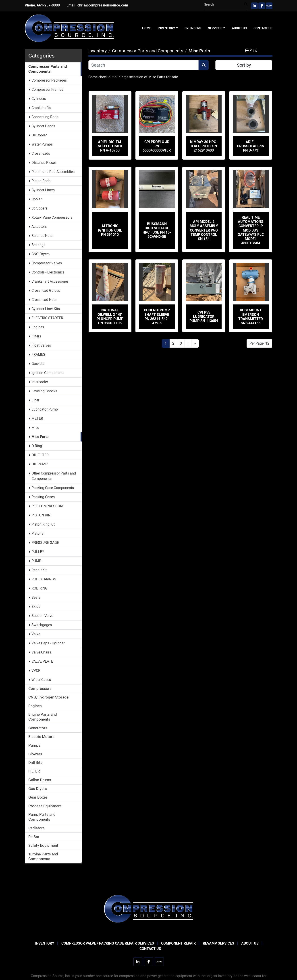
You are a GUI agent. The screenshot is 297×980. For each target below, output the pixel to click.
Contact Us (263, 28)
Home (147, 28)
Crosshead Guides (46, 291)
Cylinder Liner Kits (46, 309)
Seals (36, 597)
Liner (35, 400)
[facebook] (262, 6)
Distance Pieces (44, 163)
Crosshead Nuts (44, 300)
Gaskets (38, 364)
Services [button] (215, 28)
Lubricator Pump (45, 409)
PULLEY (38, 552)
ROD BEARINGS (44, 579)
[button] (168, 28)
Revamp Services (218, 943)
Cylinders (193, 28)
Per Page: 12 (259, 343)
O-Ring (37, 446)
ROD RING (39, 588)
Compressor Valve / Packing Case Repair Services (108, 943)
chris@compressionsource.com (103, 5)
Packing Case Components (53, 488)
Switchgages (42, 625)
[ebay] (269, 6)
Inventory (166, 28)
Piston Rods (41, 181)
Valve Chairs (41, 652)
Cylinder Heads (43, 126)
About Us (239, 28)
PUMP (36, 561)
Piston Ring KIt (43, 524)
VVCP (36, 671)
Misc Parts (40, 437)
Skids (36, 607)
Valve (36, 634)
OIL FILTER (40, 455)
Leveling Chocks (44, 391)
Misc (35, 428)
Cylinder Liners (43, 190)
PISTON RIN (41, 515)
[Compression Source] (149, 909)
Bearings (38, 245)
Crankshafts (41, 108)
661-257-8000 (48, 5)
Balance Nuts (42, 236)
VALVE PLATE (42, 661)
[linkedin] (254, 6)
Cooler (36, 199)
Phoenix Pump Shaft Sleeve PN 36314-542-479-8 (157, 317)
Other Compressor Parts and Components (54, 476)
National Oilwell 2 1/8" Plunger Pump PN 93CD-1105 (110, 317)
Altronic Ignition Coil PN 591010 (110, 230)
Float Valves (41, 345)
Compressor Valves (47, 263)
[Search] (224, 5)
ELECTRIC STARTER (47, 318)
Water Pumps (42, 144)
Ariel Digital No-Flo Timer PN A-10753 (110, 146)
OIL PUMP (39, 464)
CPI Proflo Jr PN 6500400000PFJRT (158, 146)
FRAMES (38, 354)
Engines (38, 327)
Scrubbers (39, 208)
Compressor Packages (49, 80)
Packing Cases (43, 497)
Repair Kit (39, 570)
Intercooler (40, 382)
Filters (36, 336)
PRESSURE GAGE (45, 543)
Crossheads (41, 153)
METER (37, 418)
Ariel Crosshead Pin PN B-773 (251, 146)
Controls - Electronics (48, 272)
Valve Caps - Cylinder (48, 643)
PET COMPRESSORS (48, 506)
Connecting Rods (45, 117)
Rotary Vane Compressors (52, 217)
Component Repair (178, 943)
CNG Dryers (40, 254)
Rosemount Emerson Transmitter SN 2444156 (251, 317)
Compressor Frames (47, 89)
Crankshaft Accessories (50, 281)
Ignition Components (48, 373)
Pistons (37, 533)
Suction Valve (42, 616)
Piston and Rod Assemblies (53, 172)
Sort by (244, 65)
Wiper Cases (41, 680)
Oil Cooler (39, 135)
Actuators (39, 227)
